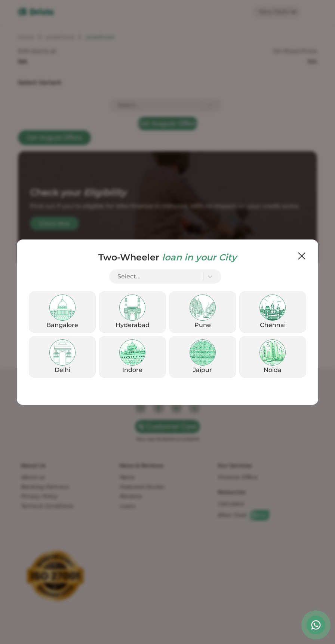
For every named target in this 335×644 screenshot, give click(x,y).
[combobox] (118, 277)
